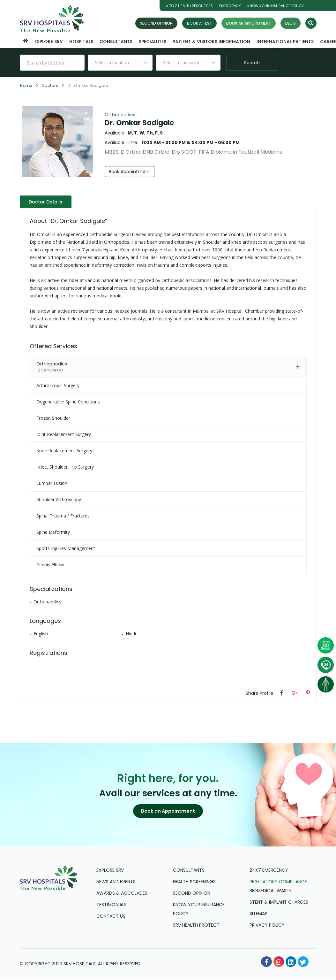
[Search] (311, 23)
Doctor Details (46, 202)
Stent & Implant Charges (279, 903)
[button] (168, 811)
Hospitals (81, 42)
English (41, 633)
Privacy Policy (267, 926)
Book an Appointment (249, 23)
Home (26, 85)
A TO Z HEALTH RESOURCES (189, 6)
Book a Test (199, 23)
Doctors (50, 85)
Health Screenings (194, 883)
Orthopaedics (120, 115)
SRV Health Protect (196, 926)
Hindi (131, 633)
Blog (291, 23)
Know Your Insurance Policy (276, 6)
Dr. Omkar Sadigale (139, 123)
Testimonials (112, 906)
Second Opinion (156, 23)
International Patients (285, 42)
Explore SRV (49, 42)
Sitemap (258, 915)
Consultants (116, 42)
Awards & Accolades (122, 894)
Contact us (111, 917)
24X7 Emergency (269, 871)
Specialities (153, 42)
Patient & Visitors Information (211, 42)
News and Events (116, 883)
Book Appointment (130, 172)
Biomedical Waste (271, 892)
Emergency (230, 6)
